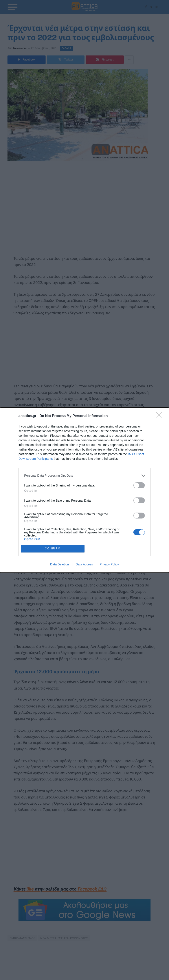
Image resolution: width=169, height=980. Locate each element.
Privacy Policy (109, 564)
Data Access (84, 564)
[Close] (160, 416)
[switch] (139, 485)
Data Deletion (60, 564)
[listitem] (84, 476)
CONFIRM (53, 548)
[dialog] (84, 490)
